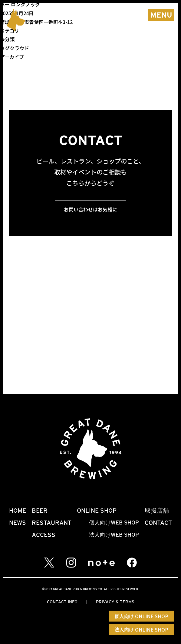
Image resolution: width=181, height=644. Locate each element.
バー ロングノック (20, 4)
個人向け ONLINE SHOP (141, 616)
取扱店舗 (157, 511)
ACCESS (44, 535)
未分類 (7, 39)
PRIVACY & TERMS (115, 602)
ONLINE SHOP (97, 511)
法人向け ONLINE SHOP (141, 629)
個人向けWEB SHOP (114, 523)
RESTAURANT (52, 523)
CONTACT (158, 523)
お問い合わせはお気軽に (90, 209)
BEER (40, 511)
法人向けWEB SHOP (114, 535)
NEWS (18, 523)
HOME (18, 511)
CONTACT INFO (62, 602)
